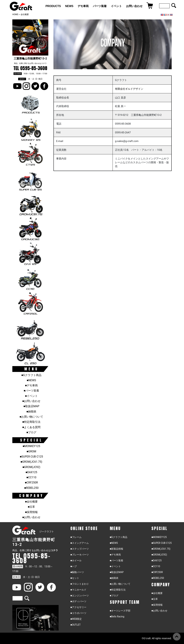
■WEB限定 (76, 619)
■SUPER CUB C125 (31, 457)
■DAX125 (31, 472)
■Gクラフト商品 (31, 375)
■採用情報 (31, 512)
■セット (75, 578)
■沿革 (31, 507)
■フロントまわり (79, 584)
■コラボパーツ (78, 613)
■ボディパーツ (78, 601)
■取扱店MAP (31, 406)
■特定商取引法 (31, 422)
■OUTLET (76, 625)
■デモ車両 (31, 385)
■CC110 (31, 477)
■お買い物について (31, 417)
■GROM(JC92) (31, 467)
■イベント (31, 396)
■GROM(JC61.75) (31, 462)
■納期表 (31, 412)
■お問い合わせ (31, 401)
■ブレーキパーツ (79, 555)
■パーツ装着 (31, 391)
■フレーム (76, 537)
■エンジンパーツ (79, 596)
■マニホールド (78, 590)
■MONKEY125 (31, 446)
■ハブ (73, 566)
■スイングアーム (79, 543)
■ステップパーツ (79, 549)
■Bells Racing (117, 617)
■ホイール (76, 560)
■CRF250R (31, 483)
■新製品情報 (116, 549)
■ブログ (31, 432)
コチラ (44, 63)
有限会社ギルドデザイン (129, 89)
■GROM (31, 451)
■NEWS (31, 380)
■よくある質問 (31, 427)
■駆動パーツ (77, 572)
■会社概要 (31, 502)
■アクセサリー (78, 607)
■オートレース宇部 (120, 611)
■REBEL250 (31, 488)
